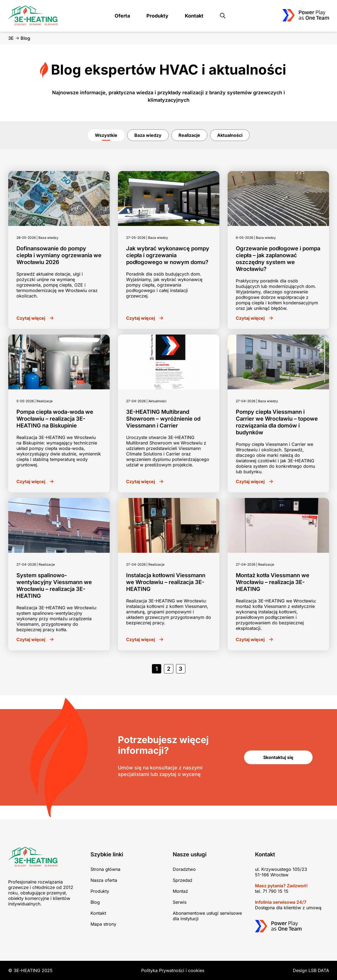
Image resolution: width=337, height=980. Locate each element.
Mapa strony (103, 924)
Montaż (180, 891)
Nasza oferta (104, 880)
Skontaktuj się (278, 757)
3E (11, 38)
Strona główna (105, 869)
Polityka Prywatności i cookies (173, 970)
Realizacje (189, 135)
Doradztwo (184, 869)
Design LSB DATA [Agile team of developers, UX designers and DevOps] (311, 970)
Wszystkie (106, 135)
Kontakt (194, 16)
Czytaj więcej (31, 318)
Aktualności (230, 135)
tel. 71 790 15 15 (272, 891)
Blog (95, 902)
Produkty (157, 16)
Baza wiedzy (148, 135)
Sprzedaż (183, 880)
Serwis (180, 902)
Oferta (122, 16)
